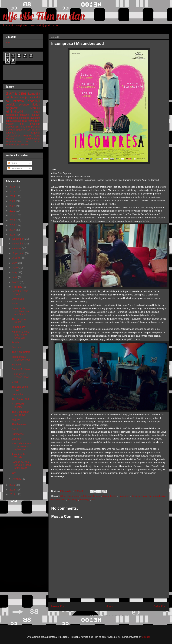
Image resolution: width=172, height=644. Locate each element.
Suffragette (18, 434)
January (17, 479)
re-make (28, 136)
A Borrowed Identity (18, 405)
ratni (38, 121)
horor (14, 97)
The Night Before (21, 352)
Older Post (160, 606)
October (17, 248)
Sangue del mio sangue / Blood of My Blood (21, 465)
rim (93, 500)
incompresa (124, 496)
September (19, 253)
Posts (12, 163)
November (18, 244)
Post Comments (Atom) (116, 615)
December (18, 239)
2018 (13, 225)
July (15, 263)
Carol (15, 429)
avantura (35, 118)
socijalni (35, 97)
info (8, 42)
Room (15, 304)
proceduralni (12, 127)
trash (37, 112)
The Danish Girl (20, 399)
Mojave (16, 420)
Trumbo (16, 342)
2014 (13, 490)
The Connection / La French (21, 413)
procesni (10, 130)
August (16, 258)
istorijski (35, 108)
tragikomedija (33, 139)
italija (134, 496)
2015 (13, 485)
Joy (14, 473)
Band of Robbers (21, 369)
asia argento (73, 496)
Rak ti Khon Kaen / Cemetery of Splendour (21, 447)
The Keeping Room (19, 321)
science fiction (29, 105)
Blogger (146, 637)
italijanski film (145, 496)
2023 (13, 201)
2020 (13, 215)
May (15, 272)
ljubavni (36, 115)
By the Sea (18, 299)
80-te (63, 496)
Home (110, 606)
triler (22, 93)
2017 (13, 230)
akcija (24, 97)
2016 (13, 235)
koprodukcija (159, 496)
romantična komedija (17, 118)
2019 (13, 220)
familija (114, 496)
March (16, 282)
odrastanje (73, 500)
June (15, 268)
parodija (36, 127)
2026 (13, 187)
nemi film (24, 145)
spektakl (17, 121)
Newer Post (58, 606)
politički (10, 105)
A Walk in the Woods (19, 456)
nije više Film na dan (44, 16)
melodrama (12, 115)
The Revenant (19, 424)
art (7, 97)
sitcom (37, 142)
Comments (15, 168)
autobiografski (88, 496)
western (10, 124)
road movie (28, 121)
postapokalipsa (14, 136)
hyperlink (35, 124)
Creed (15, 382)
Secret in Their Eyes (20, 293)
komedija (34, 94)
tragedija (35, 133)
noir (22, 124)
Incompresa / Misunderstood (21, 358)
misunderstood (59, 500)
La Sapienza (19, 327)
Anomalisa (17, 394)
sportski (31, 130)
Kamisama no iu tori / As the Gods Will (21, 335)
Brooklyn (16, 439)
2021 (13, 211)
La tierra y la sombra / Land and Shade (21, 311)
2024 (13, 196)
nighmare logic (13, 145)
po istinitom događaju (23, 101)
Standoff (16, 365)
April (15, 277)
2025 (13, 192)
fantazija (25, 115)
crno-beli (25, 127)
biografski (12, 108)
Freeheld (17, 347)
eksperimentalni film (17, 142)
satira (9, 121)
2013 (13, 494)
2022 (13, 206)
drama (106, 496)
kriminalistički (14, 112)
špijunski (21, 130)
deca (99, 496)
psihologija (85, 500)
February (18, 287)
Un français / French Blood (20, 376)
